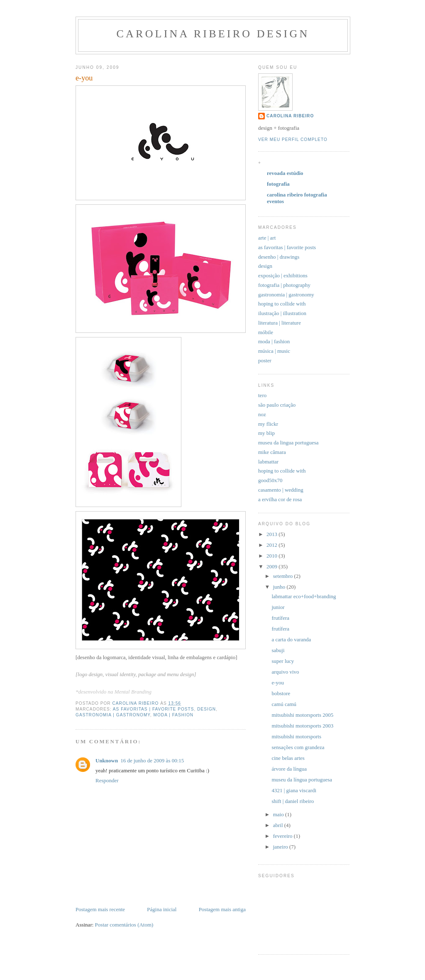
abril (279, 825)
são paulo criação (277, 405)
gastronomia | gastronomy (113, 715)
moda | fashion (173, 715)
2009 (272, 566)
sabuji (278, 650)
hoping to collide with (282, 304)
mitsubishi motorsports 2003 (302, 726)
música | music (274, 351)
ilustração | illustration (282, 313)
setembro (284, 576)
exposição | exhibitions (283, 275)
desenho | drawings (279, 257)
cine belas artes (288, 758)
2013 (272, 534)
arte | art (267, 238)
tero (262, 395)
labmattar (268, 462)
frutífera (280, 618)
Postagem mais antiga (222, 909)
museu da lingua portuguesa (288, 443)
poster (265, 360)
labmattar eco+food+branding (304, 596)
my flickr (268, 424)
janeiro (281, 847)
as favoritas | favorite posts (154, 709)
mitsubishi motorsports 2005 (302, 715)
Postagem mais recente (100, 909)
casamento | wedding (281, 490)
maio (279, 814)
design (206, 709)
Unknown (107, 760)
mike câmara (272, 452)
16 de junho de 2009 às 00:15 (152, 760)
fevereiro (283, 836)
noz (262, 414)
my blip (266, 433)
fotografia (278, 184)
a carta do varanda (291, 639)
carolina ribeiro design (213, 34)
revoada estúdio (285, 173)
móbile (266, 332)
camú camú (284, 704)
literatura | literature (280, 323)
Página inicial (162, 909)
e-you (278, 683)
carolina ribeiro (290, 116)
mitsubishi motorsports (296, 736)
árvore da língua (289, 769)
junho (280, 587)
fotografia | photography (284, 285)
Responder (107, 780)
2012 (272, 545)
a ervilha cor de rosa (280, 499)
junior (278, 607)
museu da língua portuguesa (302, 780)
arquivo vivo (285, 672)
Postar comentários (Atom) (124, 925)
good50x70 (270, 480)
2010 (272, 556)
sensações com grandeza (298, 747)
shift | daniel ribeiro (293, 801)
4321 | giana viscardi (294, 790)
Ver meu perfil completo (293, 139)
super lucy (283, 661)
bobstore (281, 693)
